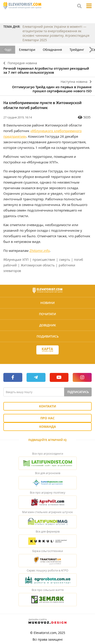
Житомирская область (38, 265)
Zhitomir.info (40, 250)
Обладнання (52, 50)
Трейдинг (77, 50)
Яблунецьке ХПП (16, 260)
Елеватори (27, 50)
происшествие (44, 260)
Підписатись (78, 392)
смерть (65, 260)
